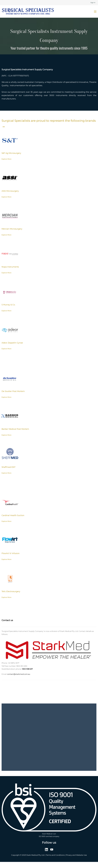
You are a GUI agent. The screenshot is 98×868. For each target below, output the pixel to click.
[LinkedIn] (46, 849)
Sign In (93, 3)
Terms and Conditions (55, 855)
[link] (10, 134)
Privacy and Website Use (76, 855)
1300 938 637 (27, 669)
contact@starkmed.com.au (19, 674)
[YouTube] (52, 849)
